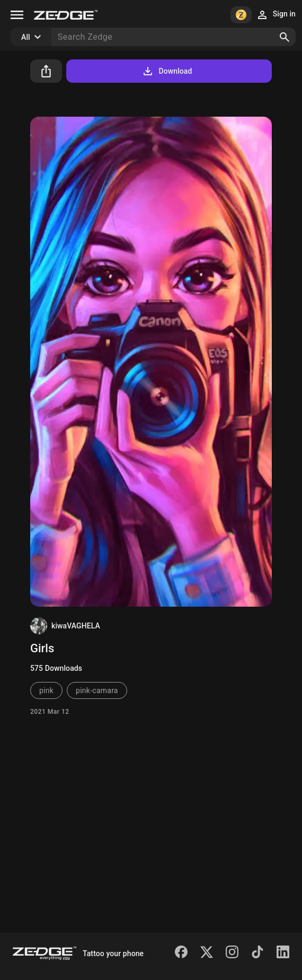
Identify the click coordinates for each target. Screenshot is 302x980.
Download (167, 71)
